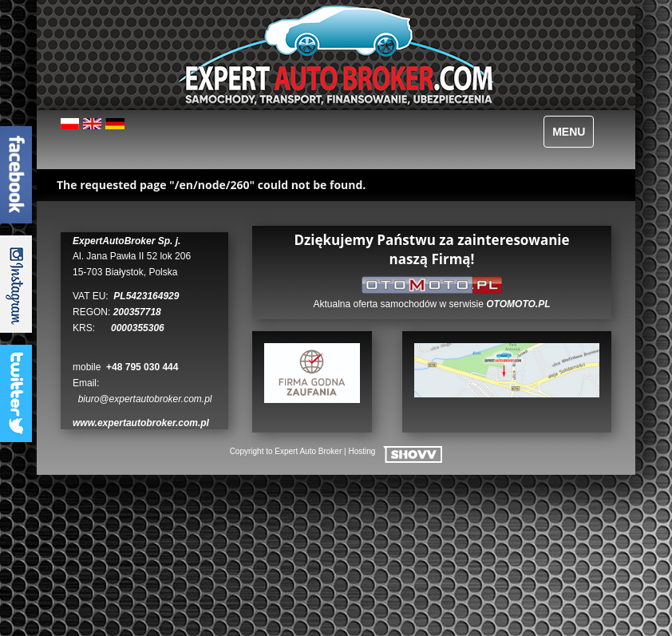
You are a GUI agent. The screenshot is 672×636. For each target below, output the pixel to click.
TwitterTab (16, 393)
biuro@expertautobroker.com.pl (145, 399)
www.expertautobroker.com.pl (141, 423)
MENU (569, 132)
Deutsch (115, 130)
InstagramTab (16, 284)
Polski (71, 130)
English (93, 130)
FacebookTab (16, 175)
